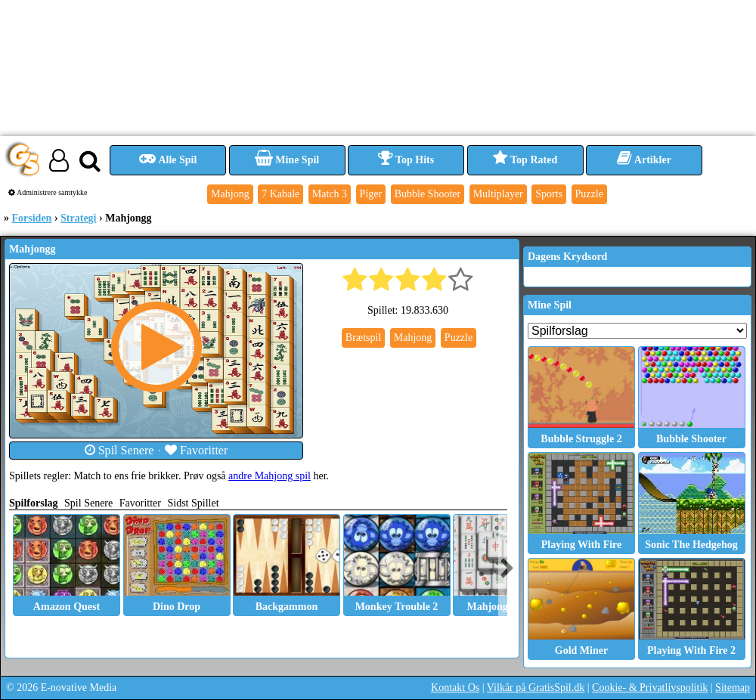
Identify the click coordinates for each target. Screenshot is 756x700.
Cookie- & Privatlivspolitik (650, 688)
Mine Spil (287, 160)
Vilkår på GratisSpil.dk (536, 688)
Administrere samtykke (48, 192)
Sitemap (733, 688)
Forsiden (32, 218)
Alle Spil (168, 160)
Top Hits (406, 160)
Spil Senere (119, 450)
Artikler (644, 160)
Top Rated (525, 160)
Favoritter (197, 450)
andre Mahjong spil (270, 476)
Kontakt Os (455, 688)
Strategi (78, 218)
